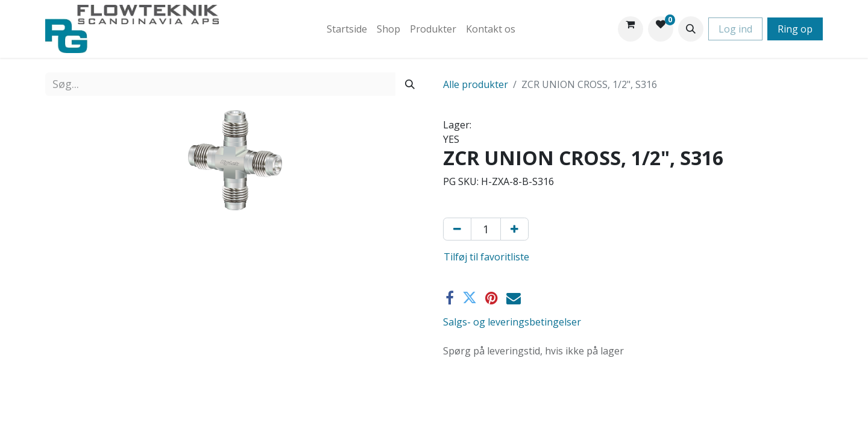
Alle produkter (476, 84)
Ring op (795, 29)
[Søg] (410, 84)
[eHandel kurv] (631, 29)
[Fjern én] (457, 229)
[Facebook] (450, 298)
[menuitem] (347, 29)
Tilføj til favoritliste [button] (486, 257)
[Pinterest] (492, 298)
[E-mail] (514, 298)
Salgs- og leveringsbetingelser (512, 322)
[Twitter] (470, 298)
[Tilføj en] (514, 229)
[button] (691, 29)
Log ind (735, 29)
